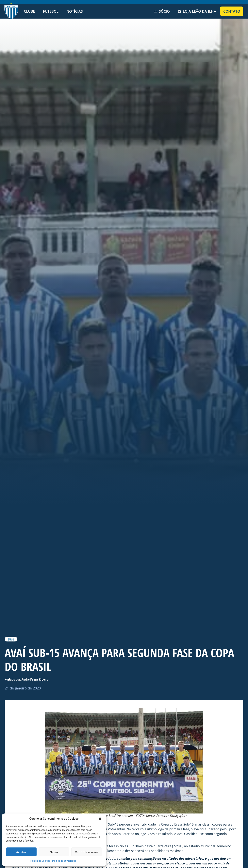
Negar (54, 852)
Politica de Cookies (40, 861)
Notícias (75, 11)
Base (11, 639)
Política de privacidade (64, 861)
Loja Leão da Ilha (197, 11)
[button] (100, 819)
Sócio (162, 11)
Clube (29, 11)
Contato (232, 11)
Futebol (51, 11)
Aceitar (21, 852)
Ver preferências (87, 852)
